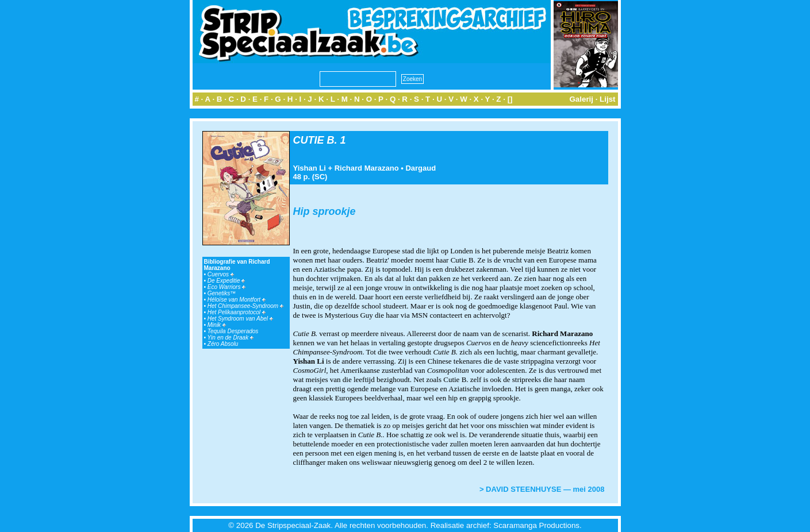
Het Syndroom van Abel (240, 319)
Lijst (607, 99)
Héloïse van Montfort (237, 300)
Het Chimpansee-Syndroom (245, 306)
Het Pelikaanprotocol (237, 312)
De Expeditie (226, 281)
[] (510, 99)
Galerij (581, 99)
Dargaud (421, 168)
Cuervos (221, 274)
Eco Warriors (227, 287)
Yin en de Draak (231, 338)
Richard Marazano (367, 168)
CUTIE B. (315, 140)
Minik (217, 325)
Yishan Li (310, 168)
